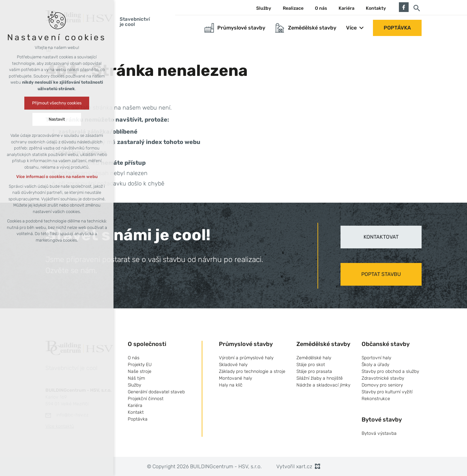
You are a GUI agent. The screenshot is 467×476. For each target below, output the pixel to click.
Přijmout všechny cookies (57, 103)
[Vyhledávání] (417, 8)
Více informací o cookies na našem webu (57, 177)
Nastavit (57, 119)
